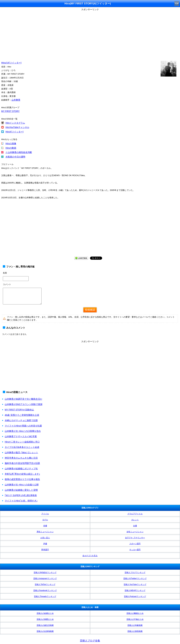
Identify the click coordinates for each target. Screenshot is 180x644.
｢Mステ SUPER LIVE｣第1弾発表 (21, 495)
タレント (135, 520)
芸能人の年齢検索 (135, 625)
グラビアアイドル (135, 514)
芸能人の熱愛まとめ (45, 619)
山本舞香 (16, 100)
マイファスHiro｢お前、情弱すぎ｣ (21, 501)
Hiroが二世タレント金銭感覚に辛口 (22, 442)
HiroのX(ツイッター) (11, 63)
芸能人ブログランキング (135, 572)
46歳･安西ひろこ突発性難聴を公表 (22, 415)
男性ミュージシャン (45, 532)
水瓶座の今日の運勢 (15, 157)
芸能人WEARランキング (135, 590)
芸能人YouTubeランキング (135, 584)
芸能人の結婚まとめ (45, 613)
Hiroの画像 (11, 143)
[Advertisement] (90, 34)
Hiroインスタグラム (15, 123)
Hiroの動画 (11, 148)
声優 (45, 544)
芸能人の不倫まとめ (135, 619)
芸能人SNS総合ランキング (45, 572)
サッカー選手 (135, 550)
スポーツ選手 (135, 544)
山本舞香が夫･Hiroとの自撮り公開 (22, 485)
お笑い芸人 (45, 538)
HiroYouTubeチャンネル (17, 127)
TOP (177, 4)
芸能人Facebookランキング (45, 590)
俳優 (45, 526)
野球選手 (45, 550)
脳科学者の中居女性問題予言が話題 (22, 463)
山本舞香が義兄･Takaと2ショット (21, 452)
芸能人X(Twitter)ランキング (135, 578)
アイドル (45, 514)
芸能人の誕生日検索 (45, 625)
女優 (135, 526)
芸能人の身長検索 (135, 631)
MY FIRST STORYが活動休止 (19, 410)
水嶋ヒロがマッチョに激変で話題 (21, 420)
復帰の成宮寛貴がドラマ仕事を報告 (22, 479)
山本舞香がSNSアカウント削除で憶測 (24, 404)
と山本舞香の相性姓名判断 (19, 152)
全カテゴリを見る (90, 556)
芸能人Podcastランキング (135, 596)
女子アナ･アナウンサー (135, 538)
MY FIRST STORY (10, 111)
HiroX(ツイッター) (14, 132)
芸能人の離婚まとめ (135, 613)
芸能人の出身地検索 (45, 631)
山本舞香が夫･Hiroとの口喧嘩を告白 (23, 431)
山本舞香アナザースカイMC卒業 (21, 436)
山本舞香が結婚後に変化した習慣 (21, 490)
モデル (45, 520)
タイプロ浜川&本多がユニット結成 (22, 447)
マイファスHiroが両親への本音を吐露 (23, 426)
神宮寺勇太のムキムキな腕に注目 (21, 458)
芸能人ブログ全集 (90, 641)
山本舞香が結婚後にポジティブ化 (21, 469)
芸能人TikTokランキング (45, 584)
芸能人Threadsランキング (45, 596)
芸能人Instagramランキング (45, 578)
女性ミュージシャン (135, 532)
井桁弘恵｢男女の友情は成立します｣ (22, 474)
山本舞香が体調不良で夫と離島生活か (23, 399)
